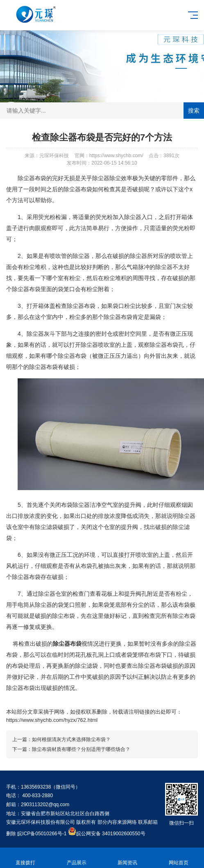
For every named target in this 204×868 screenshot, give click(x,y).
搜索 (194, 111)
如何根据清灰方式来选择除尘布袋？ (71, 739)
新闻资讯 (128, 858)
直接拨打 (26, 858)
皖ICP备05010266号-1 (42, 834)
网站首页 (179, 858)
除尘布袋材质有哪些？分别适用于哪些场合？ (81, 749)
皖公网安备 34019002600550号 (111, 834)
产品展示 (77, 858)
